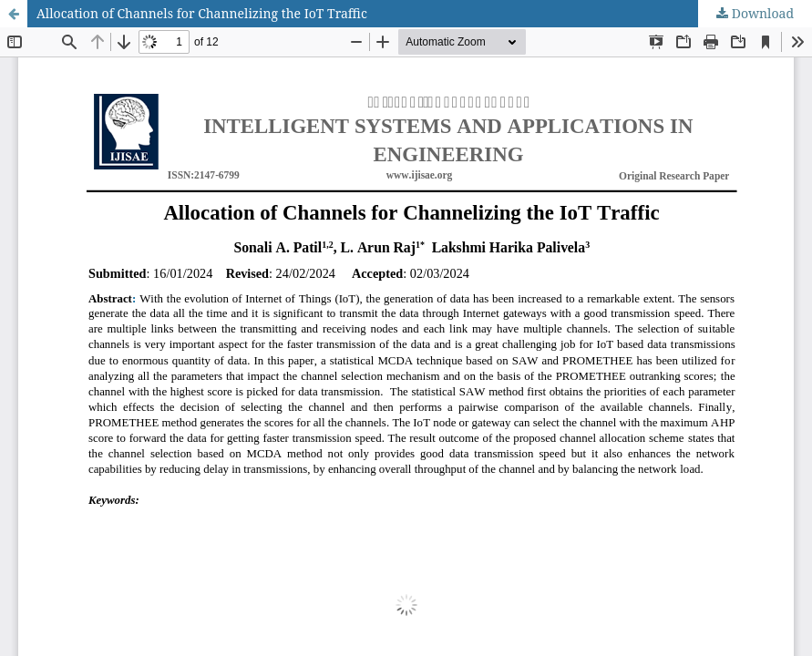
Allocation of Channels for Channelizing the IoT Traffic (202, 13)
